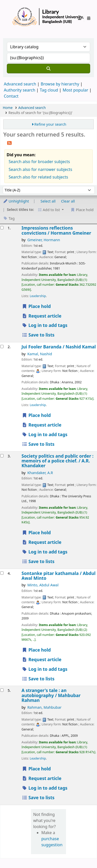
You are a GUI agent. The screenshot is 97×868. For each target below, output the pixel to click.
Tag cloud (49, 90)
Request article (42, 316)
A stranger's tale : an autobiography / (51, 695)
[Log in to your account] (79, 18)
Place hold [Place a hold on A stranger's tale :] (36, 769)
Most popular (76, 90)
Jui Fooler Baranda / (59, 347)
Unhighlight (16, 201)
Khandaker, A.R (40, 473)
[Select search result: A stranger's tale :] (2, 690)
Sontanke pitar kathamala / (59, 576)
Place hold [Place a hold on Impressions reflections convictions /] (36, 306)
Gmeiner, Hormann (44, 240)
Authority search (20, 90)
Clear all (68, 201)
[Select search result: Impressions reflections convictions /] (2, 228)
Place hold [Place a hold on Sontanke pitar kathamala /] (36, 650)
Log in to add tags (45, 325)
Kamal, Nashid (40, 354)
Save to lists (38, 335)
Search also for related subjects (38, 177)
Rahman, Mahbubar (45, 707)
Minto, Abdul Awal (43, 585)
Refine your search (50, 124)
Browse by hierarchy (60, 84)
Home (8, 108)
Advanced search (20, 84)
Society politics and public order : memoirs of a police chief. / (58, 461)
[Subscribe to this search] (9, 143)
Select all (48, 201)
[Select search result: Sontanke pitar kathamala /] (2, 573)
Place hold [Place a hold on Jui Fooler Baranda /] (36, 415)
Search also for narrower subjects (41, 169)
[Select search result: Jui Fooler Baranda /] (2, 347)
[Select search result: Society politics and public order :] (2, 456)
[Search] (48, 69)
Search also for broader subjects (39, 162)
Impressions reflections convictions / (56, 230)
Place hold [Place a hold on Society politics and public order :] (36, 533)
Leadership (38, 296)
